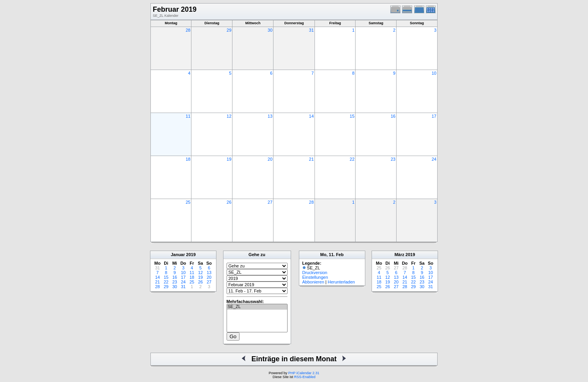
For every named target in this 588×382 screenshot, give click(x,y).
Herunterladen (341, 282)
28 (188, 30)
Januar (178, 255)
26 (229, 202)
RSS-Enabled (305, 377)
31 (311, 30)
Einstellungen (315, 277)
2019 (191, 255)
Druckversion (315, 273)
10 (434, 73)
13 (270, 116)
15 (352, 116)
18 (188, 159)
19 (229, 159)
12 (229, 116)
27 (270, 202)
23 (393, 159)
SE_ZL (257, 307)
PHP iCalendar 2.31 (304, 373)
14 (311, 116)
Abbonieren (313, 282)
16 (393, 116)
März (399, 255)
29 (229, 30)
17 (434, 116)
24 (434, 159)
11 (188, 116)
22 (352, 159)
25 (188, 202)
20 (270, 159)
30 (270, 30)
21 (311, 159)
